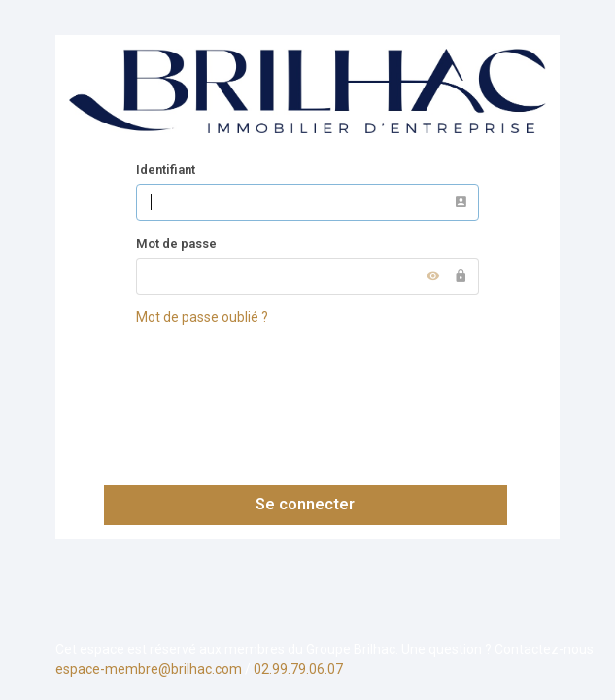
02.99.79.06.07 (298, 669)
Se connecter (305, 504)
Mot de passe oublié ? (202, 317)
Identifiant (166, 170)
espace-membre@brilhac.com (149, 669)
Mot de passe (176, 244)
